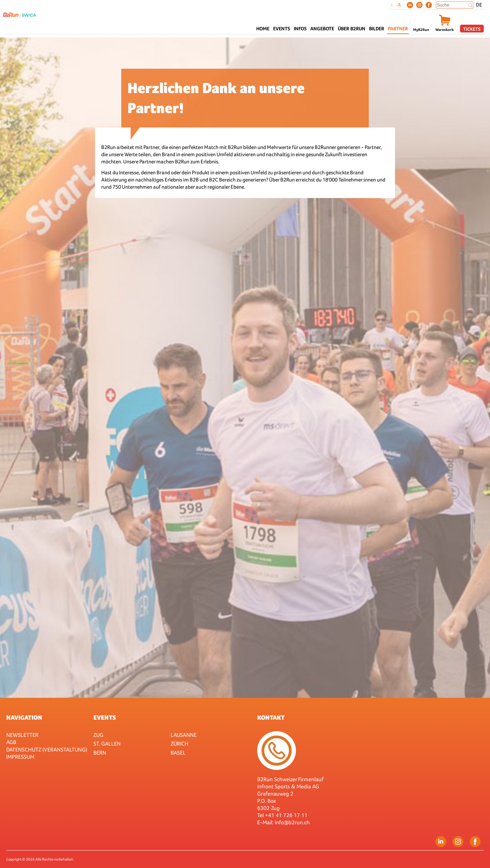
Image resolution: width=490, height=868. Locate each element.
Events (105, 717)
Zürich (180, 744)
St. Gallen (107, 744)
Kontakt (271, 717)
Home (263, 29)
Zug (98, 735)
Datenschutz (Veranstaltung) (47, 749)
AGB (11, 742)
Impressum (20, 757)
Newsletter (22, 735)
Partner (398, 29)
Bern (100, 753)
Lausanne (184, 735)
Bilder (377, 29)
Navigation (24, 717)
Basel (178, 753)
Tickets (472, 29)
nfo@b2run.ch (293, 822)
